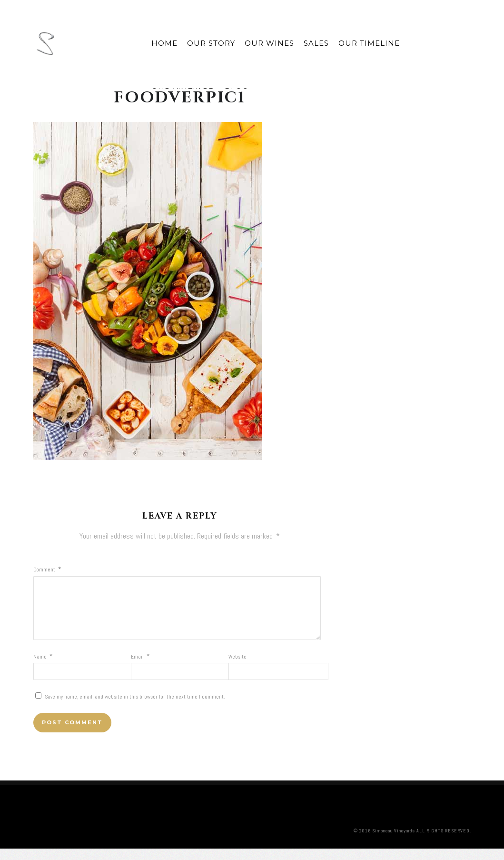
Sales (316, 43)
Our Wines (269, 43)
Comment (47, 570)
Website (237, 668)
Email (140, 668)
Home (164, 43)
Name (43, 668)
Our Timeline (369, 43)
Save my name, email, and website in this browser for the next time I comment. (135, 708)
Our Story (211, 43)
